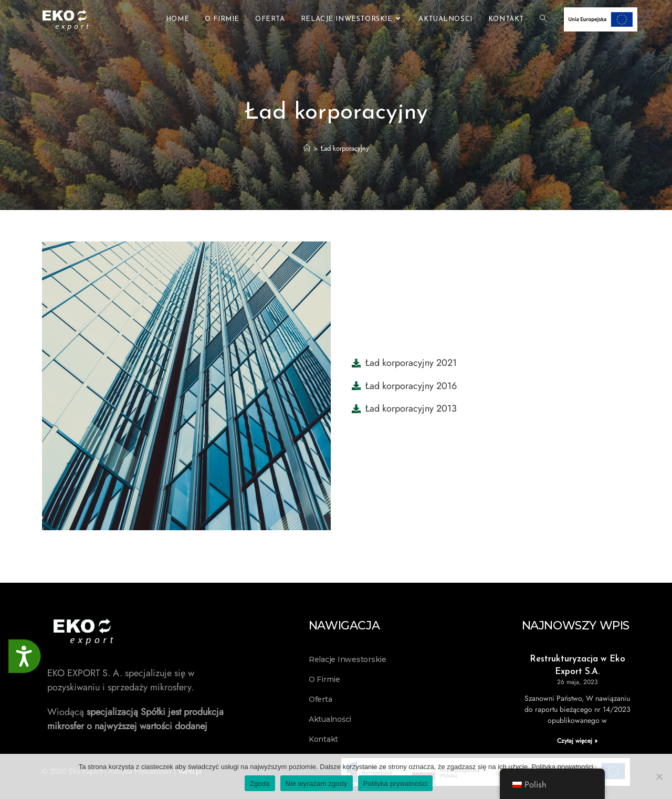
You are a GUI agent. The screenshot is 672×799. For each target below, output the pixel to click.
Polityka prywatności (562, 767)
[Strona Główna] (307, 148)
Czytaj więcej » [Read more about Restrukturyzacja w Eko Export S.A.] (577, 741)
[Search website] (543, 19)
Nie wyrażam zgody (317, 784)
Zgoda (260, 784)
